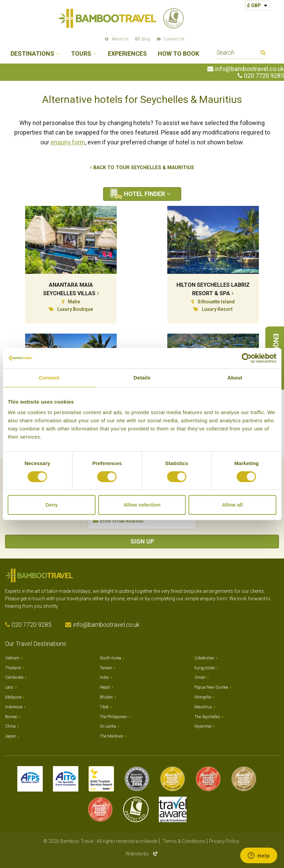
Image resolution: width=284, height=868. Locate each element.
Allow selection (142, 505)
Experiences (127, 54)
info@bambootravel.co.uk (250, 69)
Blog (146, 39)
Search (263, 54)
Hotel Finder (144, 194)
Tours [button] (81, 54)
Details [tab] (142, 378)
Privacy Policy (224, 841)
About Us (120, 39)
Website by (142, 854)
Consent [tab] (49, 378)
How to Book (178, 54)
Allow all (232, 505)
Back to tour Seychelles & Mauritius (144, 168)
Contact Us (174, 39)
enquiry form (68, 142)
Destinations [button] (32, 54)
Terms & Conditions (184, 841)
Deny (52, 505)
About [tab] (235, 378)
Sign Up (142, 541)
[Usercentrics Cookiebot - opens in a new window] (247, 358)
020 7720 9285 (264, 76)
